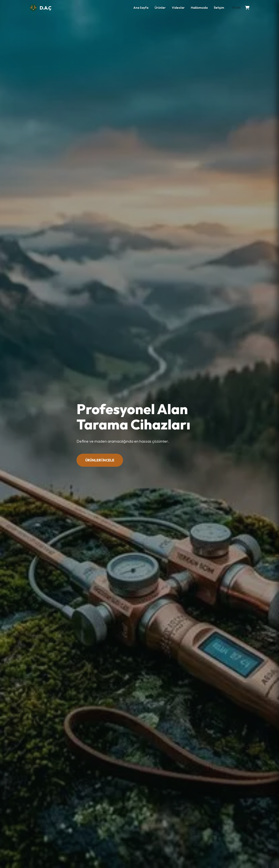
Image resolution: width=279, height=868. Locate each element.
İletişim (219, 8)
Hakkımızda (199, 8)
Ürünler (160, 8)
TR (233, 8)
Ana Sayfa (141, 8)
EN (239, 8)
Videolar (178, 8)
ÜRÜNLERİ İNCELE (100, 460)
